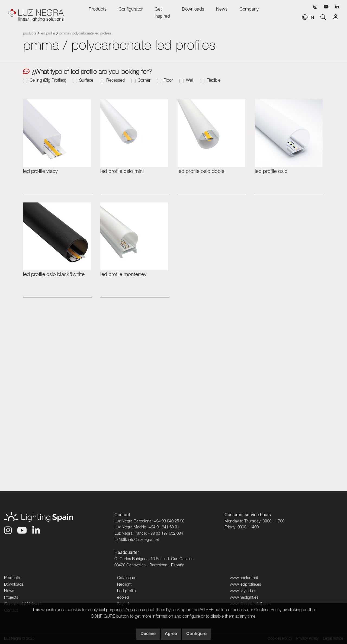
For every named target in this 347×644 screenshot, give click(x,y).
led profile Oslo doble (201, 172)
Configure (196, 634)
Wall (190, 81)
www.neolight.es (244, 598)
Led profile (48, 34)
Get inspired (162, 13)
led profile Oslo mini (122, 172)
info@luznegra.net (143, 540)
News (222, 10)
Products (98, 10)
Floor (168, 81)
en (308, 18)
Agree (171, 634)
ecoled (123, 598)
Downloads (193, 10)
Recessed (115, 81)
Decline (148, 634)
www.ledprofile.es (245, 585)
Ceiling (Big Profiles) (48, 81)
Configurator (131, 10)
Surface (86, 81)
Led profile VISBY (40, 172)
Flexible (213, 81)
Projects (11, 598)
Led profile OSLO (271, 172)
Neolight (124, 585)
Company (249, 10)
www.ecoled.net (244, 578)
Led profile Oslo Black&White (54, 275)
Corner (144, 81)
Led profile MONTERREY (123, 275)
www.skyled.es (243, 591)
